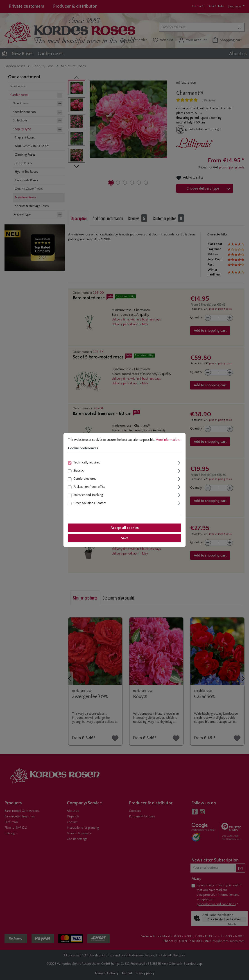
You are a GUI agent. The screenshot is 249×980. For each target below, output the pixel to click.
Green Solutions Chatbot (90, 503)
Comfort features (85, 479)
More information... (168, 440)
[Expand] (179, 462)
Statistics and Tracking (88, 495)
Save (125, 538)
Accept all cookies (125, 528)
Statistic (79, 471)
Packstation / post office (89, 487)
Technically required (87, 463)
